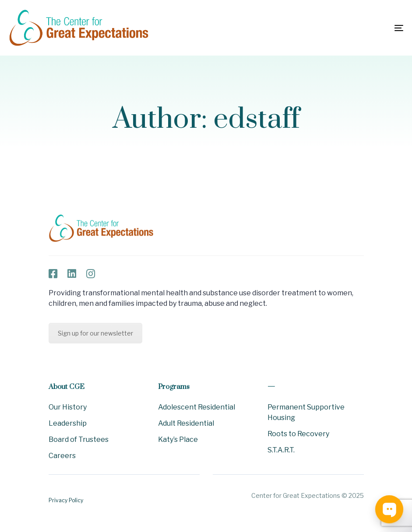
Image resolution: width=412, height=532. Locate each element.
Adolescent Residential (197, 407)
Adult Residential (186, 423)
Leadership (68, 423)
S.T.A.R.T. (281, 450)
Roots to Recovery (298, 434)
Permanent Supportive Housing (306, 412)
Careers (62, 456)
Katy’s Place (178, 439)
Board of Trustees (79, 439)
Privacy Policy (66, 500)
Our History (68, 407)
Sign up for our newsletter (95, 333)
